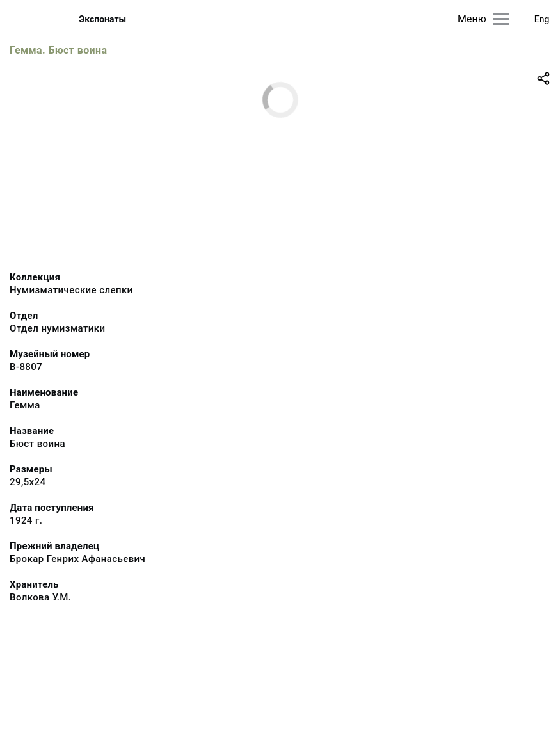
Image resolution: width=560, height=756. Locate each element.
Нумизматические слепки (71, 290)
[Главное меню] (501, 19)
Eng (542, 19)
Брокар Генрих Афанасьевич (77, 559)
